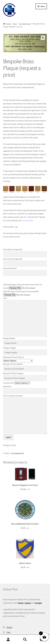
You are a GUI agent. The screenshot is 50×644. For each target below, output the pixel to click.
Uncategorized (25, 24)
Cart (9, 632)
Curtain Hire (17, 383)
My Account (8, 640)
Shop (15, 24)
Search (25, 640)
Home (8, 24)
